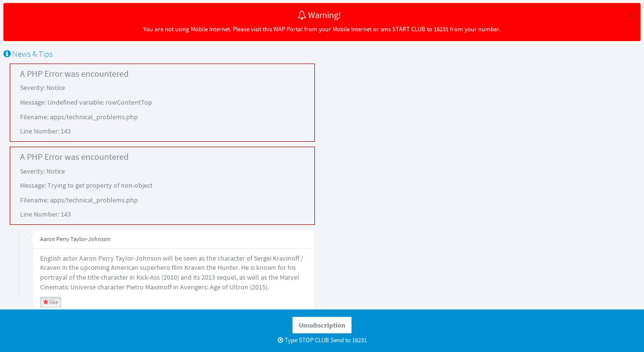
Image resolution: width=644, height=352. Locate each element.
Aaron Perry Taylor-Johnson (75, 239)
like (51, 302)
